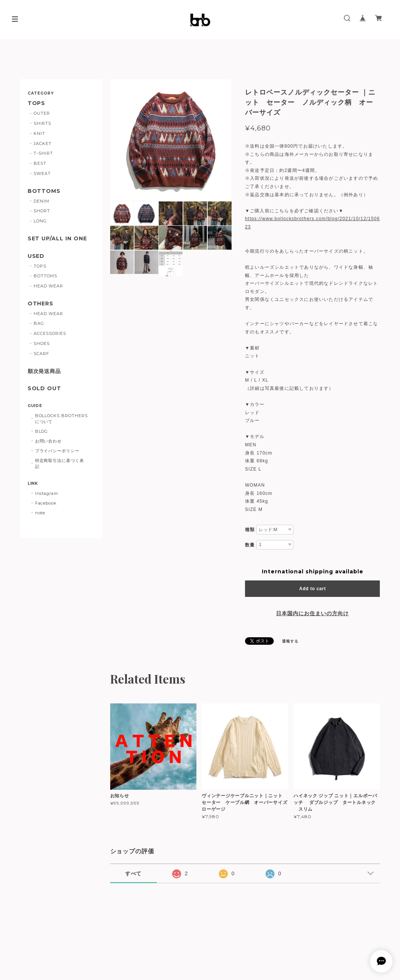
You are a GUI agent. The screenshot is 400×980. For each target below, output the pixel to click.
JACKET (43, 144)
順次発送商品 (44, 371)
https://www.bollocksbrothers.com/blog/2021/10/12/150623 (312, 223)
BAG (39, 323)
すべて (134, 873)
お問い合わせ (49, 441)
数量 (250, 545)
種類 (250, 530)
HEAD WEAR (48, 286)
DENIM (41, 201)
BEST (40, 163)
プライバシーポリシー (58, 451)
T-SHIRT (43, 153)
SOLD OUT (45, 389)
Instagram (47, 493)
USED (36, 256)
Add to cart (312, 589)
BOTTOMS (44, 191)
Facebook (46, 503)
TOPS (37, 103)
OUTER (42, 113)
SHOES (42, 343)
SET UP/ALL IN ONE (57, 239)
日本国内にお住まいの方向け (312, 613)
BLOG (42, 431)
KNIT (39, 133)
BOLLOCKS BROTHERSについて (61, 419)
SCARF (41, 354)
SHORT (42, 211)
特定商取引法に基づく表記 (60, 463)
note (40, 513)
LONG (40, 221)
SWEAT (42, 173)
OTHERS (41, 304)
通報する (290, 641)
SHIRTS (42, 123)
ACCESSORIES (50, 333)
